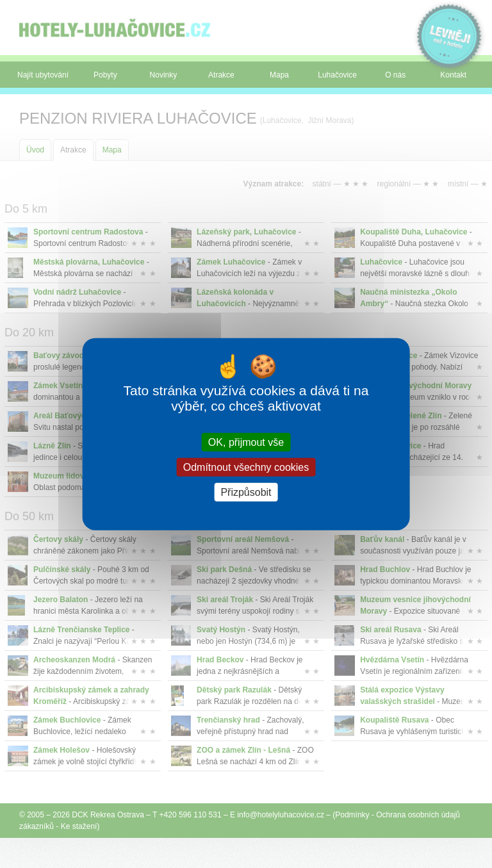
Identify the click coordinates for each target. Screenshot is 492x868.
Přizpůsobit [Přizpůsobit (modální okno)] (246, 492)
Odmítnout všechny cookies (246, 467)
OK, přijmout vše (246, 442)
